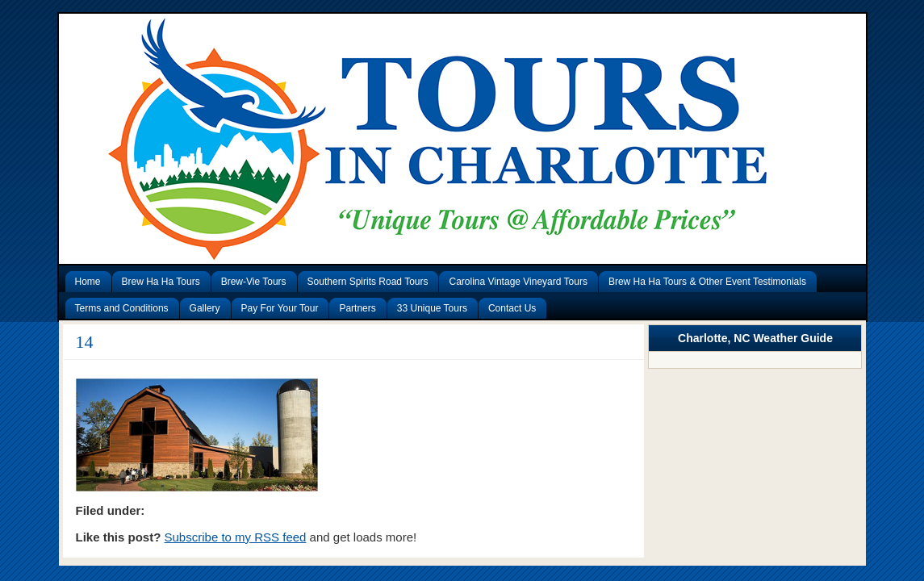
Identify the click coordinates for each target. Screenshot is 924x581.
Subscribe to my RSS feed (236, 537)
